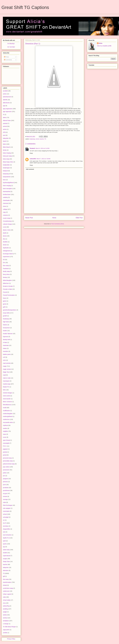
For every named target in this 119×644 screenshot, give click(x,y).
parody (5, 452)
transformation (7, 582)
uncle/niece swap (8, 588)
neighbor (6, 431)
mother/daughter (8, 414)
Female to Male (7, 289)
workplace (6, 621)
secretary (6, 526)
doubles (5, 242)
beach (5, 141)
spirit (4, 541)
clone (5, 206)
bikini (4, 144)
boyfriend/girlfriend (8, 183)
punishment (6, 490)
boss (4, 180)
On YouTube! (11, 47)
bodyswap (32, 139)
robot (4, 502)
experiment (6, 257)
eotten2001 (33, 159)
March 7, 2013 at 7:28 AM (43, 159)
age (4, 106)
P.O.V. (5, 446)
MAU (4, 390)
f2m (4, 263)
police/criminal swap (9, 464)
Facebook (6, 269)
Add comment (30, 169)
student (5, 553)
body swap (6, 159)
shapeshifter (7, 529)
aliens (5, 117)
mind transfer (7, 399)
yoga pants (6, 630)
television (6, 570)
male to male (7, 378)
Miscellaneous (7, 405)
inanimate (6, 345)
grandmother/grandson (10, 310)
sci (4, 520)
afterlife (5, 100)
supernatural (7, 556)
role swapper (7, 508)
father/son (6, 283)
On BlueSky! (11, 44)
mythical (5, 425)
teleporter (6, 567)
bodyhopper (6, 168)
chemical (6, 203)
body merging (7, 153)
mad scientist (7, 363)
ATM (4, 132)
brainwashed (7, 192)
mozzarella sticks (8, 422)
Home (54, 218)
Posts (6, 57)
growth (5, 316)
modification (6, 411)
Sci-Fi (5, 523)
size (4, 532)
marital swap (7, 384)
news (5, 434)
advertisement (7, 97)
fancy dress (6, 274)
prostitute (6, 488)
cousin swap (7, 218)
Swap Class (6, 562)
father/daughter (7, 280)
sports (5, 544)
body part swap (7, 156)
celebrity (5, 197)
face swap (6, 266)
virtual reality (7, 600)
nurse (5, 437)
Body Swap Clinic (8, 162)
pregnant (6, 479)
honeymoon (6, 328)
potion (5, 473)
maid (4, 375)
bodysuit (5, 171)
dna (4, 239)
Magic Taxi (6, 372)
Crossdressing (7, 221)
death (5, 233)
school (37, 139)
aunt (4, 135)
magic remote (7, 369)
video (5, 597)
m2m (4, 360)
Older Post (79, 218)
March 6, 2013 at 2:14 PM (42, 148)
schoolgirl (6, 517)
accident (5, 91)
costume (5, 215)
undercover (6, 591)
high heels (6, 322)
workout (5, 618)
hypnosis (6, 337)
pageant (5, 449)
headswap (6, 319)
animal (5, 126)
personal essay (7, 458)
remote (5, 496)
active (5, 94)
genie (5, 304)
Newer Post (29, 218)
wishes (5, 615)
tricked (5, 585)
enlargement (7, 251)
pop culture (6, 467)
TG (45, 139)
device (5, 236)
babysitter (6, 138)
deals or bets (7, 230)
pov (4, 476)
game (5, 301)
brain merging (7, 186)
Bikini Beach (7, 147)
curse (5, 227)
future (5, 298)
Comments (8, 60)
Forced (5, 292)
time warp (6, 579)
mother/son (6, 419)
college (5, 209)
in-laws (5, 342)
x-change (6, 624)
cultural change (7, 224)
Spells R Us (6, 538)
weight (5, 612)
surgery (5, 559)
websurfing (6, 606)
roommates (6, 511)
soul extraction (7, 535)
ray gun (5, 493)
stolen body (6, 550)
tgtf (4, 576)
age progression (8, 109)
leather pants (7, 354)
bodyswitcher (7, 177)
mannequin (6, 381)
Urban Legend (7, 594)
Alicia (101, 43)
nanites (5, 428)
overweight (6, 443)
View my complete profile (104, 46)
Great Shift (6, 313)
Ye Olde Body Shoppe (9, 627)
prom (4, 485)
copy (4, 212)
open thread (6, 440)
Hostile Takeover (8, 334)
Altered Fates (7, 120)
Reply (31, 153)
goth (4, 307)
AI (4, 115)
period (5, 455)
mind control (7, 396)
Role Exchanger (8, 505)
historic (5, 325)
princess (5, 482)
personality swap (8, 461)
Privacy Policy (11, 639)
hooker (5, 331)
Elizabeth (32, 148)
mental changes (8, 393)
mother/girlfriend (8, 416)
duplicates (6, 248)
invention (6, 351)
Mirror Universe (7, 402)
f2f (4, 260)
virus (4, 603)
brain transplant (7, 189)
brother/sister (7, 194)
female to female (8, 286)
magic (5, 366)
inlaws (5, 348)
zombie (5, 633)
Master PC (6, 387)
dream (5, 245)
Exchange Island (8, 254)
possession (6, 470)
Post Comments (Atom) (58, 224)
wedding (5, 609)
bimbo (5, 150)
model (5, 408)
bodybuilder (6, 165)
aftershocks (6, 103)
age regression (7, 112)
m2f (4, 357)
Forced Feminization (9, 295)
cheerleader (6, 200)
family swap (6, 271)
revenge (5, 499)
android (5, 123)
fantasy (5, 277)
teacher (42, 139)
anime (5, 129)
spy (4, 547)
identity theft (7, 340)
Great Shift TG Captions (25, 7)
